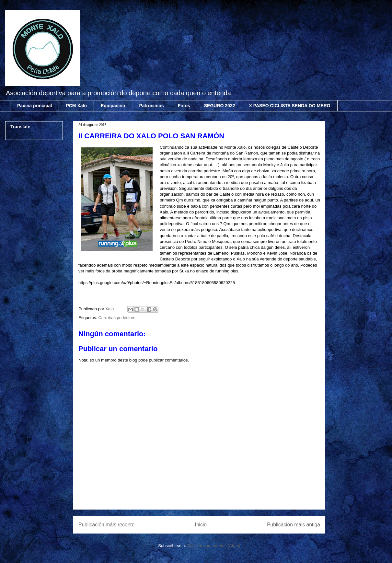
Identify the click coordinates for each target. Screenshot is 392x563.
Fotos (184, 106)
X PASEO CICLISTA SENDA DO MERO (289, 106)
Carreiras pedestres (117, 318)
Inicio (201, 525)
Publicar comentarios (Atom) (214, 546)
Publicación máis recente (106, 525)
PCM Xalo (76, 106)
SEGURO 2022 (220, 106)
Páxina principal (35, 106)
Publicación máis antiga (294, 525)
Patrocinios (151, 106)
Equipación (113, 106)
